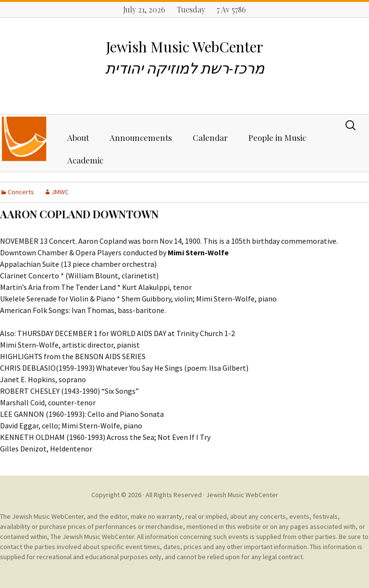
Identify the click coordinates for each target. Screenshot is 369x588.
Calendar (210, 138)
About (78, 138)
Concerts (21, 192)
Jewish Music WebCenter (242, 495)
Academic (85, 160)
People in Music (277, 138)
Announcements (141, 138)
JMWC (60, 192)
